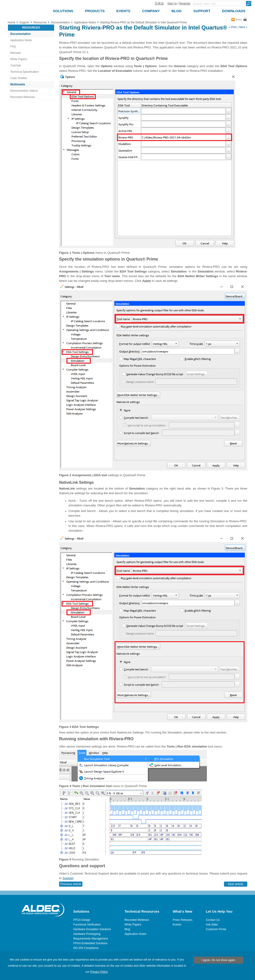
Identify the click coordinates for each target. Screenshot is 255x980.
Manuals (16, 53)
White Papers (19, 59)
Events (177, 925)
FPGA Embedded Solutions (90, 943)
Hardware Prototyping (87, 934)
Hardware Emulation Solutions (92, 929)
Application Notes (21, 40)
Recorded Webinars (23, 97)
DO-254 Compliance (86, 948)
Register (185, 3)
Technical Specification (24, 72)
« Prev (233, 27)
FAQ (13, 47)
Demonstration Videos (24, 91)
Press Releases (183, 920)
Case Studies (19, 78)
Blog (127, 929)
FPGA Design (82, 920)
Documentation (20, 34)
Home (11, 22)
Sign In (172, 3)
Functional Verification (87, 925)
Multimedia (18, 84)
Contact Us (213, 920)
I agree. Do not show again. (219, 960)
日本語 (159, 3)
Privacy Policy (99, 972)
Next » (243, 27)
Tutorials (16, 65)
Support (68, 878)
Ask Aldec (212, 925)
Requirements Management (91, 939)
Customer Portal (216, 929)
